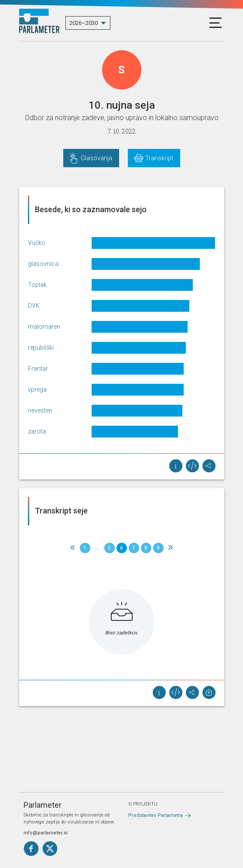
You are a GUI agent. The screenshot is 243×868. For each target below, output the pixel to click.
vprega (37, 389)
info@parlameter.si (46, 833)
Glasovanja (96, 158)
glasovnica (43, 264)
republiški (41, 348)
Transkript (159, 158)
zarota (37, 431)
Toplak (37, 285)
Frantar (38, 369)
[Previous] (73, 548)
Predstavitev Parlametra (156, 815)
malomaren (44, 327)
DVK (34, 306)
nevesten (40, 410)
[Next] (171, 548)
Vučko (37, 243)
